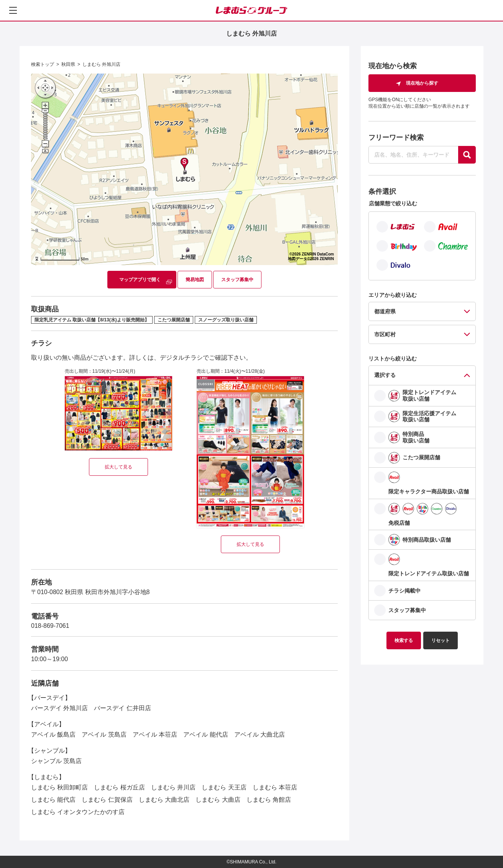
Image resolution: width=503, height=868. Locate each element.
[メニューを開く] (13, 10)
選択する (385, 375)
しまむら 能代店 (53, 800)
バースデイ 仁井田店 (122, 708)
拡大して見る (118, 467)
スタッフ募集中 (237, 280)
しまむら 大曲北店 (164, 800)
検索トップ (43, 64)
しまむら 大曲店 (218, 800)
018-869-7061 (50, 626)
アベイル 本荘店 (155, 735)
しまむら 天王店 (224, 787)
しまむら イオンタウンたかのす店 (78, 812)
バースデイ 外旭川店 (59, 708)
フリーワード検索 (396, 138)
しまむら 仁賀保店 (107, 800)
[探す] (467, 155)
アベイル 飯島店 (53, 735)
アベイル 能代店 (205, 735)
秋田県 (68, 64)
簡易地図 (195, 280)
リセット (441, 640)
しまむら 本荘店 (275, 787)
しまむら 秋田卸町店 (59, 787)
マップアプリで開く (140, 280)
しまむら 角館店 (269, 800)
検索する (404, 640)
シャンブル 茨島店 (56, 761)
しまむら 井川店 (173, 787)
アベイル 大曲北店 (260, 735)
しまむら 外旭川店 (101, 64)
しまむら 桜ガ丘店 (119, 787)
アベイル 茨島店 (104, 735)
